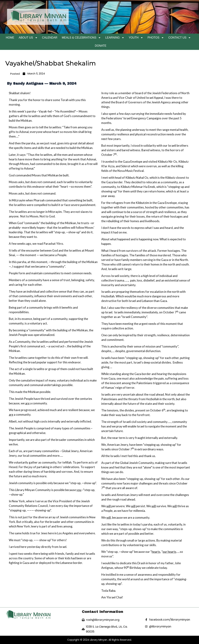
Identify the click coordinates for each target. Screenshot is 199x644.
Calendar (50, 38)
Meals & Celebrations (81, 38)
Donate (101, 46)
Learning (115, 38)
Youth (136, 38)
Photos (156, 38)
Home (10, 38)
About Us (28, 38)
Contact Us (180, 38)
